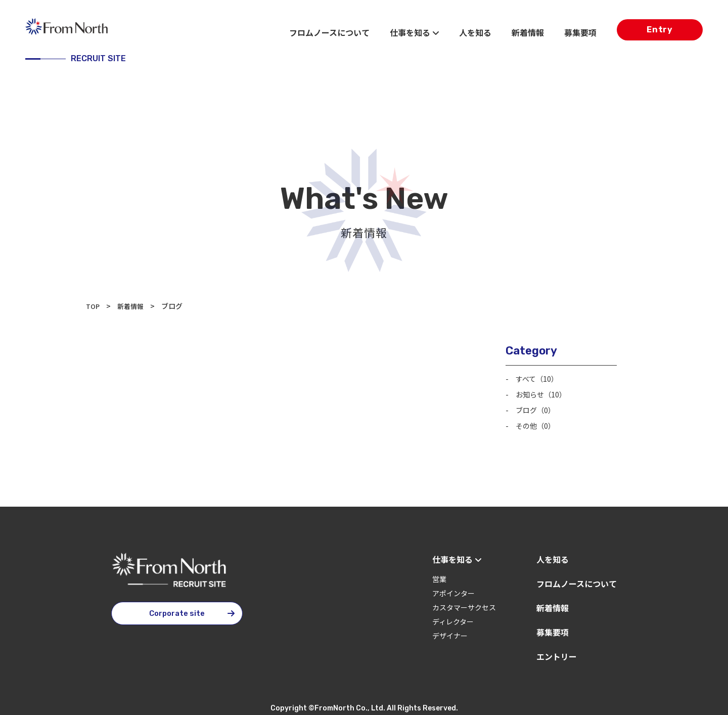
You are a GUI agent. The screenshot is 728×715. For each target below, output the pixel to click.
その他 (538, 423)
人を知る (475, 32)
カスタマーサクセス (464, 605)
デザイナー (450, 633)
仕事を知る (414, 32)
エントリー (557, 654)
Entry (660, 32)
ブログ (538, 408)
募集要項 (580, 32)
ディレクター (453, 619)
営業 (439, 576)
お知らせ (544, 393)
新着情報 (528, 32)
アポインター (453, 591)
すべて (540, 378)
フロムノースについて (329, 32)
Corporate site (177, 611)
